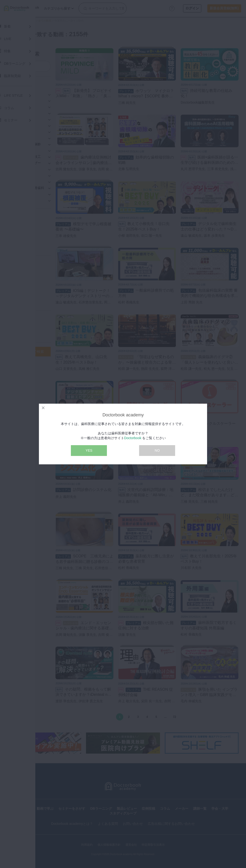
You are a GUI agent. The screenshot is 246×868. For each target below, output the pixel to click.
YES (89, 450)
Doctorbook (133, 438)
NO (157, 450)
